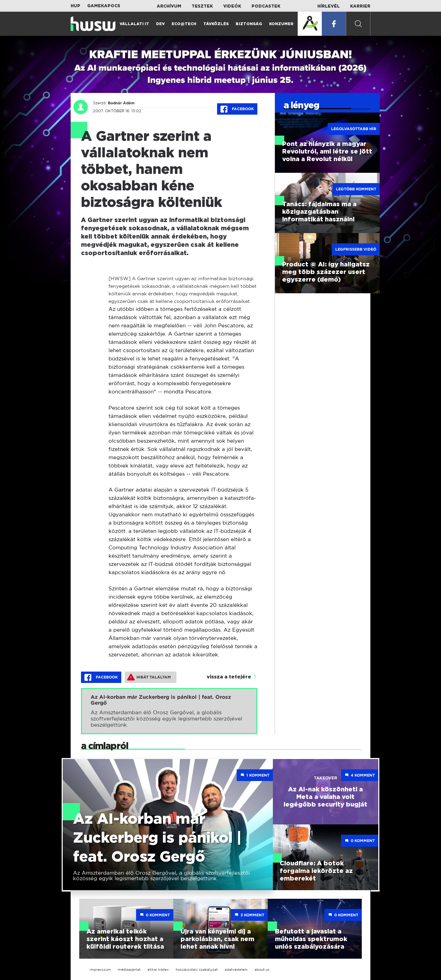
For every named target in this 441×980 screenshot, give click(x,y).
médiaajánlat (129, 970)
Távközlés (216, 24)
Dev (160, 24)
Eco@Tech (184, 24)
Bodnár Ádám (121, 103)
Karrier (360, 6)
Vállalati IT (134, 24)
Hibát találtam (149, 677)
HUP (75, 6)
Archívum (169, 6)
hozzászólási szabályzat (197, 970)
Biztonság (249, 24)
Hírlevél (329, 6)
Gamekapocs (104, 6)
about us (262, 970)
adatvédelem (236, 970)
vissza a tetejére (229, 677)
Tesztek (202, 6)
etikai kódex (158, 970)
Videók (232, 6)
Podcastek (266, 6)
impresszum (100, 970)
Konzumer (281, 24)
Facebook (237, 109)
